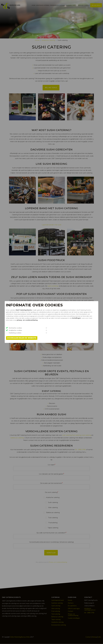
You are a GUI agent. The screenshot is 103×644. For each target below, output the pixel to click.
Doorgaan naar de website (29, 338)
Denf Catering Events (31, 310)
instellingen (50, 320)
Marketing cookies (22, 333)
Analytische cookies (22, 330)
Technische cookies (22, 328)
